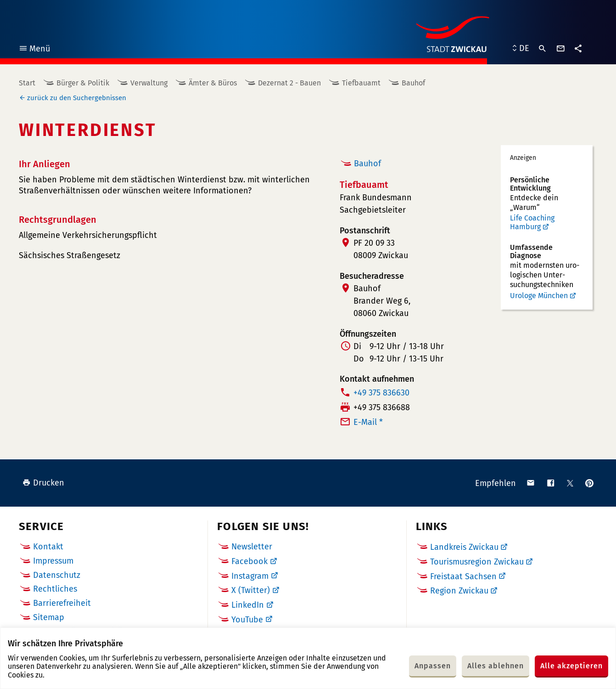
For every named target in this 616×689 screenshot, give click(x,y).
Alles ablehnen (496, 666)
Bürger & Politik (83, 83)
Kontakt (48, 547)
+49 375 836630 (381, 393)
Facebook (249, 561)
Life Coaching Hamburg (532, 223)
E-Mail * (368, 422)
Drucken (43, 483)
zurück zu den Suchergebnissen (77, 98)
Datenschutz (57, 575)
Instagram (250, 576)
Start (27, 83)
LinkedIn (248, 605)
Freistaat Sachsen (463, 576)
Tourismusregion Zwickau (477, 562)
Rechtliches (55, 589)
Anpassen (433, 666)
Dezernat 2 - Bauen (289, 83)
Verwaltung (149, 83)
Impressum (53, 561)
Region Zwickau (459, 591)
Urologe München (539, 296)
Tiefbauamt (361, 83)
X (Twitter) (251, 590)
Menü (34, 50)
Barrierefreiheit (62, 603)
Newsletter (252, 547)
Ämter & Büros (213, 83)
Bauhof (413, 83)
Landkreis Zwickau (464, 547)
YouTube (247, 620)
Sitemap (49, 617)
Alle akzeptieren (571, 666)
